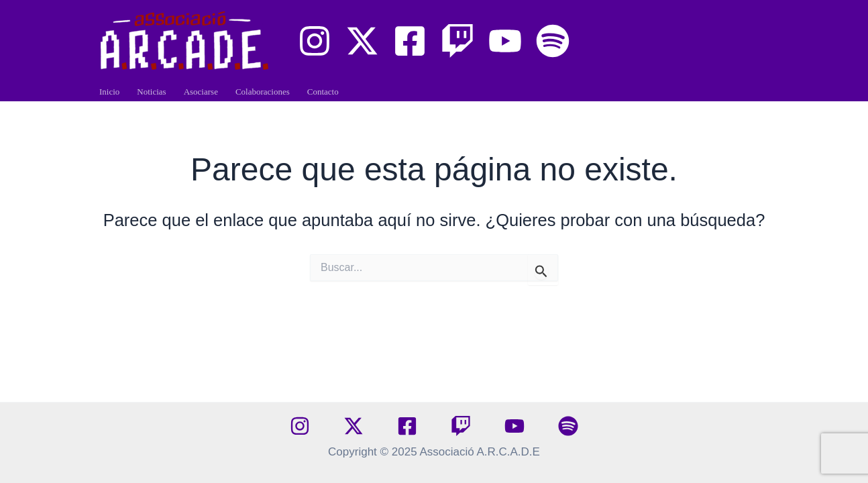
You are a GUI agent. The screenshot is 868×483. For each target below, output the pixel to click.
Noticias (151, 92)
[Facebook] (410, 41)
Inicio (109, 92)
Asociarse (201, 92)
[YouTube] (505, 41)
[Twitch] (457, 41)
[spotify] (568, 426)
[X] (362, 41)
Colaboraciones (263, 92)
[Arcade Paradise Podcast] (553, 41)
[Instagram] (315, 41)
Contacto (323, 92)
